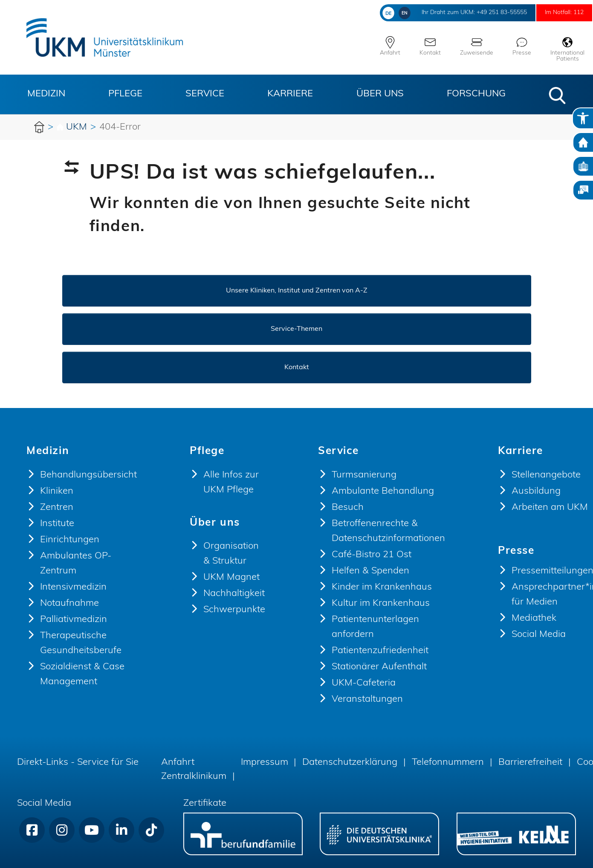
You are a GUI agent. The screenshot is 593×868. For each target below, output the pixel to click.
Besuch (348, 508)
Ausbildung (536, 491)
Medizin (46, 94)
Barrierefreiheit (530, 762)
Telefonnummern (448, 762)
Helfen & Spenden (370, 571)
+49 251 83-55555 (479, 13)
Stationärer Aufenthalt (379, 667)
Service (205, 94)
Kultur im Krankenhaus (381, 603)
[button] (557, 95)
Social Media (539, 635)
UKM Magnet (231, 577)
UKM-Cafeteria (364, 683)
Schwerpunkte (234, 610)
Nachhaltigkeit (234, 594)
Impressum (265, 762)
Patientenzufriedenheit (380, 651)
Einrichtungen (70, 540)
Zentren (57, 508)
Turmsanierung (364, 475)
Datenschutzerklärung (350, 762)
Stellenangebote (546, 475)
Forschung (476, 94)
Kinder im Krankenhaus (382, 587)
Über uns (380, 94)
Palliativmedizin (74, 620)
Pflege (125, 94)
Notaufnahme (69, 603)
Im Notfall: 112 (557, 13)
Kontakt (297, 367)
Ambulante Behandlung (383, 491)
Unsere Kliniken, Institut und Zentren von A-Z (297, 291)
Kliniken (57, 491)
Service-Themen (296, 329)
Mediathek (534, 618)
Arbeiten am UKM (550, 508)
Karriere (290, 94)
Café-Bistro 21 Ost (372, 555)
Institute (57, 524)
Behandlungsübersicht (88, 475)
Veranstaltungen (367, 699)
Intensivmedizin (73, 587)
